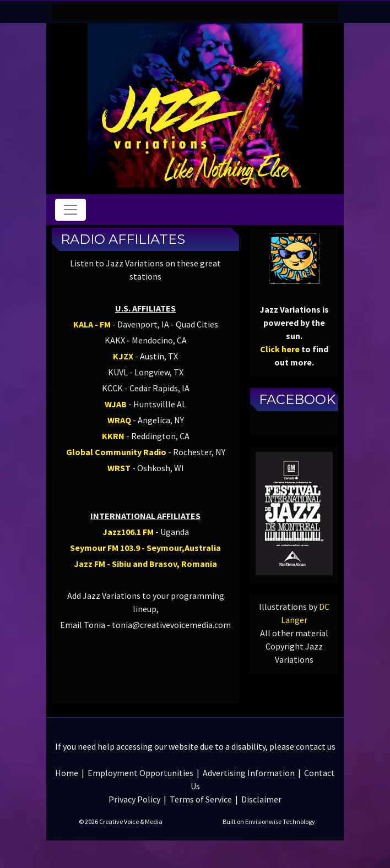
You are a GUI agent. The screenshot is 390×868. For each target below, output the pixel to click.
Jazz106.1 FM (128, 532)
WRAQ (119, 420)
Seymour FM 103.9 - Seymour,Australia (145, 548)
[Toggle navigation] (71, 210)
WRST (119, 468)
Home (67, 773)
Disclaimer (261, 799)
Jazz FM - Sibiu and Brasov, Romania (145, 564)
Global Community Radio (116, 452)
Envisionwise (263, 821)
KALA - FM (92, 324)
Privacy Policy (134, 799)
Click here (280, 349)
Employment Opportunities (140, 773)
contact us (316, 746)
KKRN (113, 436)
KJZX (123, 356)
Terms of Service (201, 799)
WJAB (116, 404)
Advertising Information (249, 773)
